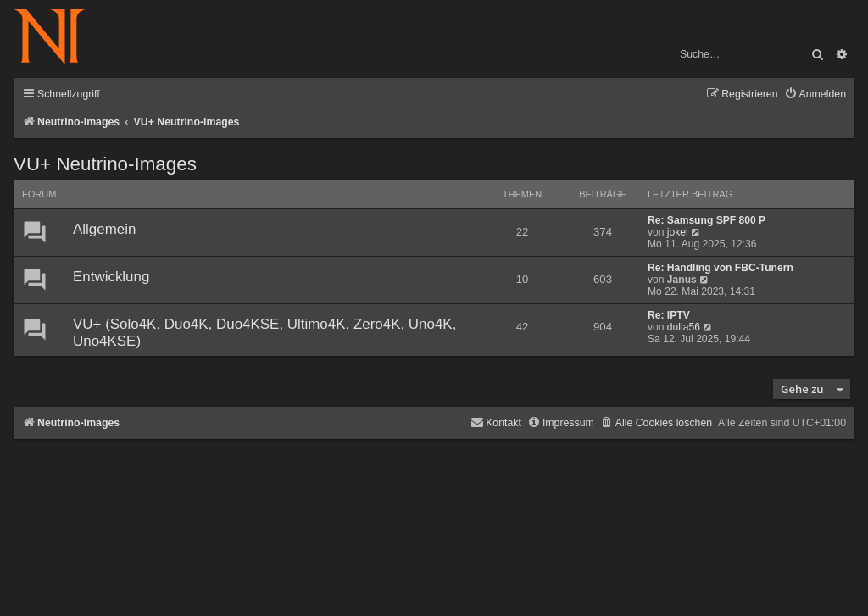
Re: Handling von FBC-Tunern (721, 268)
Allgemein (104, 229)
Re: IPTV (669, 315)
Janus (682, 280)
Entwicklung (111, 277)
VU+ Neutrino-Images (105, 164)
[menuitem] (815, 94)
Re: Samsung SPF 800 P (707, 220)
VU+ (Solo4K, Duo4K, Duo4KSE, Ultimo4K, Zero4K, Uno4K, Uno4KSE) (264, 333)
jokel (678, 232)
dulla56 (684, 327)
